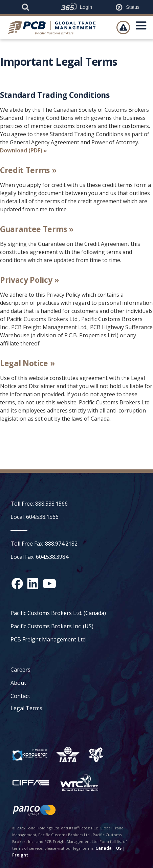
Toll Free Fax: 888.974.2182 (44, 544)
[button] (141, 27)
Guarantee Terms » (37, 229)
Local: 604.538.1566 (35, 517)
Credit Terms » (28, 170)
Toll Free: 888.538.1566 (39, 504)
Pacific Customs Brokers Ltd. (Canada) (58, 613)
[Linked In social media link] (33, 584)
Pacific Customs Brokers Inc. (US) (52, 626)
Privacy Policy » (29, 280)
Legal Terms (26, 708)
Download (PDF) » (24, 150)
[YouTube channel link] (49, 584)
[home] (54, 27)
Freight (20, 855)
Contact (20, 696)
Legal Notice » (27, 363)
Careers (20, 670)
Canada (104, 848)
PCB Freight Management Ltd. (49, 639)
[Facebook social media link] (17, 584)
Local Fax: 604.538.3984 (39, 557)
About (18, 683)
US (119, 848)
